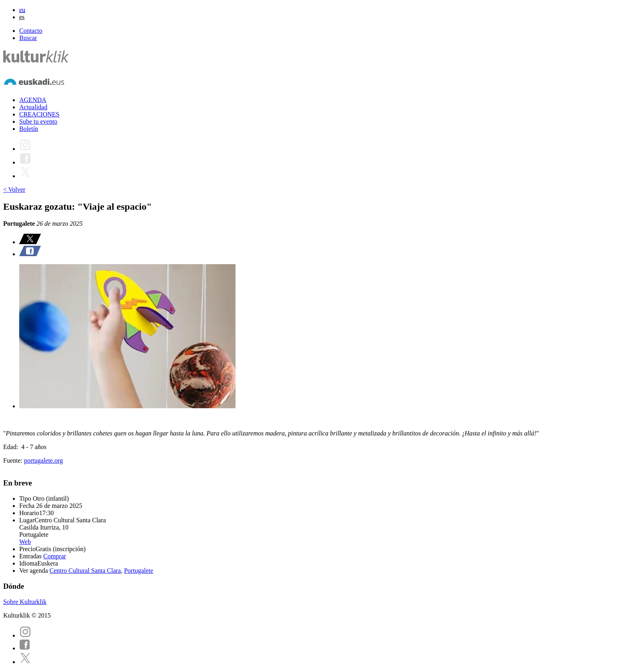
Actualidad (33, 107)
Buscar (28, 38)
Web (25, 542)
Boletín (29, 129)
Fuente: (14, 460)
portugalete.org (43, 460)
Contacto (31, 31)
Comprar (55, 556)
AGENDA (33, 100)
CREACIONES (39, 114)
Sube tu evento (38, 121)
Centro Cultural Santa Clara (85, 571)
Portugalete (139, 571)
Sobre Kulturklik (25, 602)
